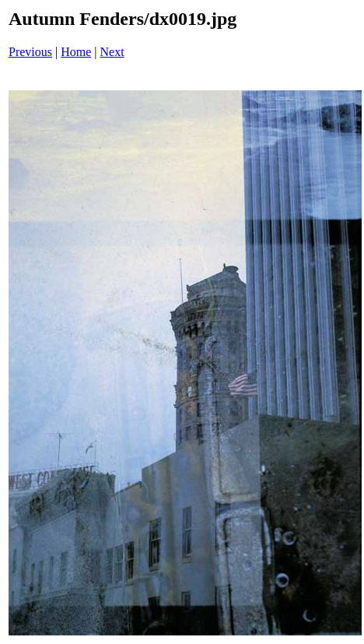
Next (112, 52)
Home (76, 52)
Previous (30, 52)
